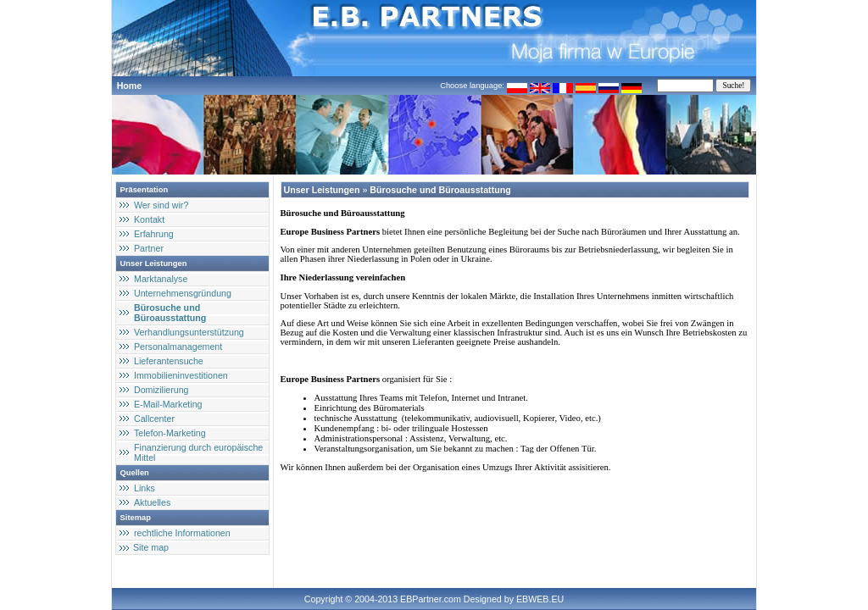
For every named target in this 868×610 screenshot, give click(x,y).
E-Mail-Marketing (168, 404)
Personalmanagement (178, 347)
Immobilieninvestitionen (181, 375)
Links (145, 488)
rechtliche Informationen (182, 533)
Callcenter (154, 419)
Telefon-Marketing (170, 433)
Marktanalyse (161, 279)
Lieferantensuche (169, 361)
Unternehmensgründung (183, 293)
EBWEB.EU (540, 599)
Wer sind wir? (161, 205)
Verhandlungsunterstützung (189, 332)
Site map (151, 547)
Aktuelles (152, 502)
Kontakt (149, 219)
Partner (149, 248)
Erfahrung (154, 234)
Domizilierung (161, 390)
